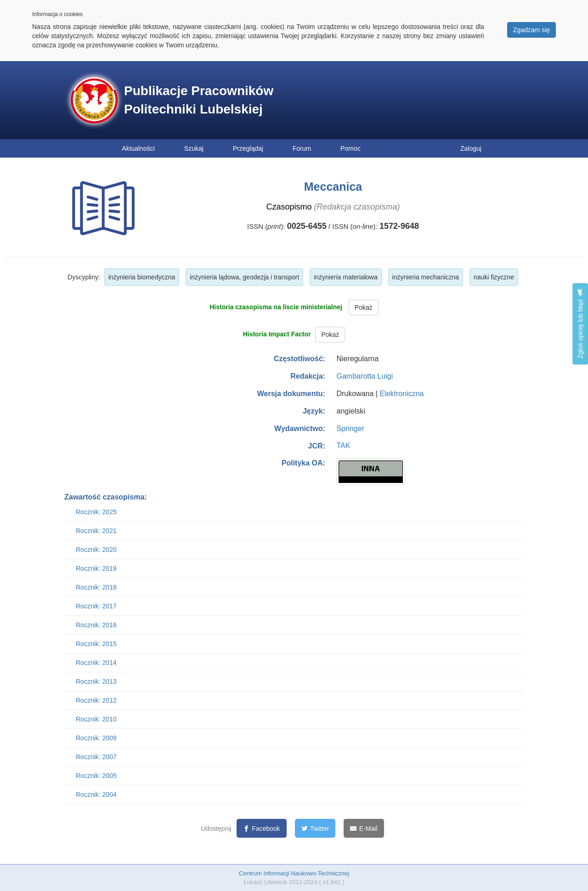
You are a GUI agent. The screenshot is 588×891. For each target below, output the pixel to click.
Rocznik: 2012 (96, 700)
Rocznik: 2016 (96, 625)
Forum (302, 148)
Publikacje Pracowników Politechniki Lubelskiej (199, 100)
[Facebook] (262, 828)
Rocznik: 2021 (96, 531)
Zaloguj (471, 148)
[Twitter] (315, 828)
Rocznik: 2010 (96, 719)
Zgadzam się (531, 30)
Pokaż (364, 307)
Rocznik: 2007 (96, 757)
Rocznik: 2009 (96, 738)
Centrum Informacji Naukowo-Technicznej (294, 873)
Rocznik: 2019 (96, 568)
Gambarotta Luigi (365, 376)
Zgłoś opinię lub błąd (580, 324)
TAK (343, 445)
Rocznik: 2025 (96, 512)
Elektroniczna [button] (401, 394)
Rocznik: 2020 (96, 550)
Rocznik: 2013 (96, 681)
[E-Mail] (364, 828)
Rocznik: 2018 (96, 587)
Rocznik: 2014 (96, 663)
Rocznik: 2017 (96, 606)
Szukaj (194, 148)
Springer (350, 428)
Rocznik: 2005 (96, 776)
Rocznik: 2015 (96, 644)
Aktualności (138, 148)
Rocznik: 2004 (96, 795)
